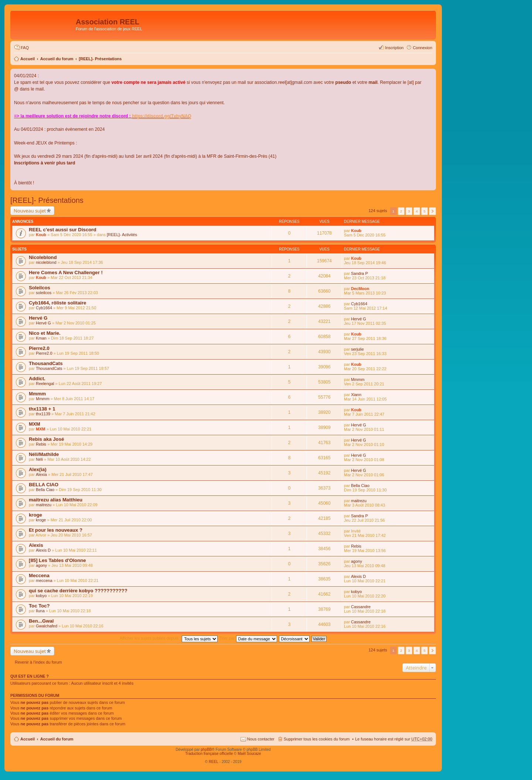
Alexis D (43, 550)
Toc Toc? (39, 606)
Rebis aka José (46, 439)
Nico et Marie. (45, 333)
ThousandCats (46, 363)
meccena (44, 580)
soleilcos (44, 293)
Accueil (28, 59)
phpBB (206, 750)
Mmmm (358, 379)
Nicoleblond (43, 257)
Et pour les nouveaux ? (56, 530)
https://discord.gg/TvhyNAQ (162, 116)
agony (41, 565)
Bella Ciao (45, 490)
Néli (39, 459)
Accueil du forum (57, 59)
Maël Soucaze (249, 754)
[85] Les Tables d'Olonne (57, 560)
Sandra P (359, 273)
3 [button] (409, 211)
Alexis (36, 545)
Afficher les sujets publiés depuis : (169, 638)
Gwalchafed (47, 626)
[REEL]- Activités (122, 235)
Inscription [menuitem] (394, 48)
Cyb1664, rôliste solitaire (57, 303)
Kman (41, 338)
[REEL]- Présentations (100, 59)
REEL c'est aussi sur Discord (62, 230)
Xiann (356, 395)
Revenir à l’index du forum (38, 662)
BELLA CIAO (44, 485)
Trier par (248, 638)
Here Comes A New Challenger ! (66, 273)
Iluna (40, 611)
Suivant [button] (432, 211)
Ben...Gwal (41, 621)
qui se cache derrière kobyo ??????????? (78, 591)
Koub (41, 235)
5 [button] (424, 211)
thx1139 (43, 414)
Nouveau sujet (30, 211)
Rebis (41, 444)
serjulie (357, 349)
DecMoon (360, 289)
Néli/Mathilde (44, 454)
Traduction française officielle (209, 754)
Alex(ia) (38, 469)
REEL (214, 762)
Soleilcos (40, 288)
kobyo (41, 596)
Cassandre (361, 607)
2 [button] (401, 211)
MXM (35, 424)
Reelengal (45, 384)
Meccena (39, 575)
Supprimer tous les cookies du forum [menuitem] (317, 739)
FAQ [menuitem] (25, 48)
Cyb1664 (44, 308)
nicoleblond (46, 262)
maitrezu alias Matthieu (56, 500)
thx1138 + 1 (42, 409)
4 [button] (417, 211)
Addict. (37, 379)
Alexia (41, 474)
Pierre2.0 (39, 348)
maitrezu (44, 505)
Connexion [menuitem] (422, 48)
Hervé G (38, 318)
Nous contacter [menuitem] (261, 739)
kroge (35, 515)
